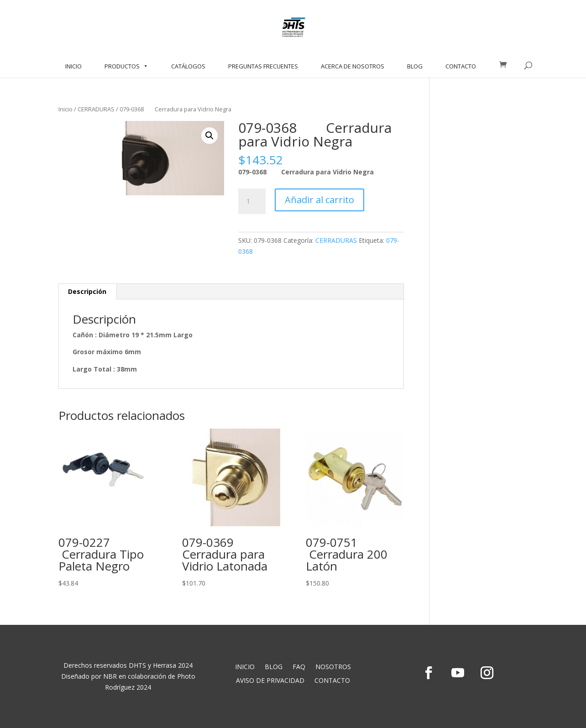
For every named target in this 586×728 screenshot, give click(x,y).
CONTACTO (461, 66)
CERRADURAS (96, 109)
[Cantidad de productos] (252, 201)
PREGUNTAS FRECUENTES (263, 66)
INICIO (73, 66)
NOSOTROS (333, 667)
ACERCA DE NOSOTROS (353, 66)
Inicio (65, 109)
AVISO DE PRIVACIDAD (270, 681)
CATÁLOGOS (188, 66)
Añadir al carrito (319, 200)
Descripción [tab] (87, 291)
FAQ (299, 667)
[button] (209, 136)
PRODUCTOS (126, 66)
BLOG (415, 66)
